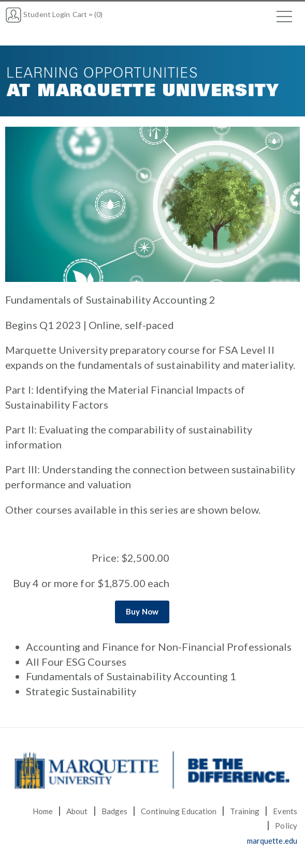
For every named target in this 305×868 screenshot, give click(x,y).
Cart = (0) (88, 14)
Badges (115, 811)
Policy (286, 826)
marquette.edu (272, 841)
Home (43, 811)
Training (245, 811)
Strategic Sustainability (81, 691)
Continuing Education (179, 811)
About (77, 811)
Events (285, 811)
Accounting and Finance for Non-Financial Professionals (159, 647)
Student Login (38, 14)
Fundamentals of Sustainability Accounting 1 (131, 676)
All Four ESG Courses (76, 662)
